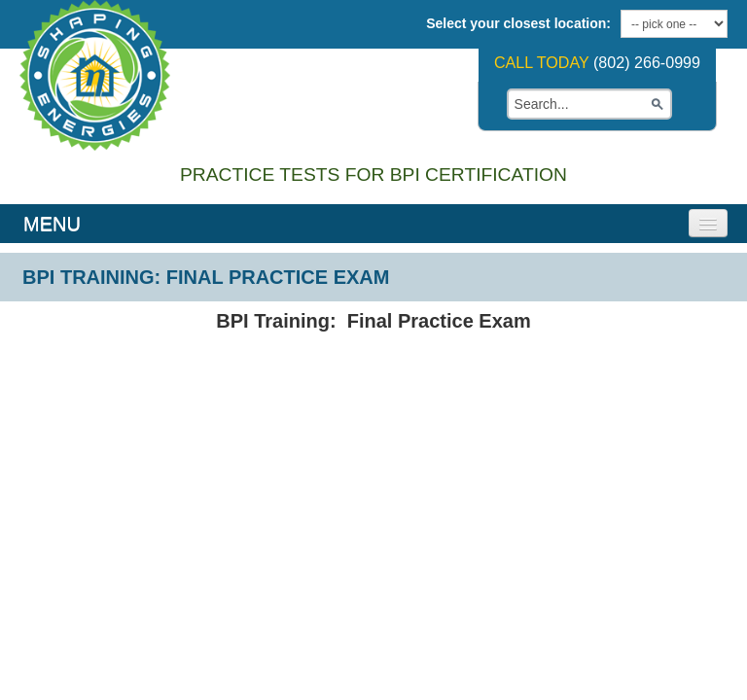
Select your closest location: (518, 23)
